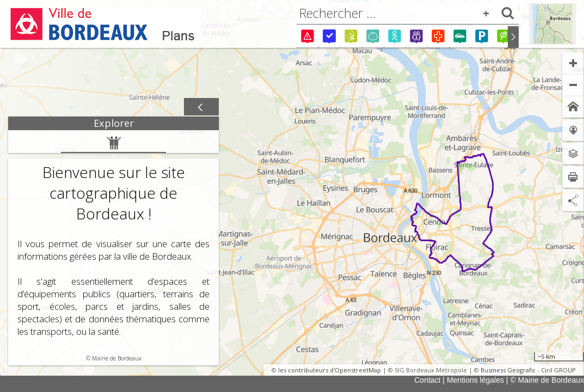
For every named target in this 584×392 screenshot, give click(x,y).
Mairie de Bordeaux (117, 358)
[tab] (113, 123)
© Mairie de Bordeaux (547, 380)
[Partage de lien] (573, 200)
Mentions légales (475, 380)
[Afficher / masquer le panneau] (201, 107)
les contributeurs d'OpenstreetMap (330, 370)
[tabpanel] (113, 248)
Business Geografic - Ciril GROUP (528, 370)
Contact (427, 380)
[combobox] (408, 13)
